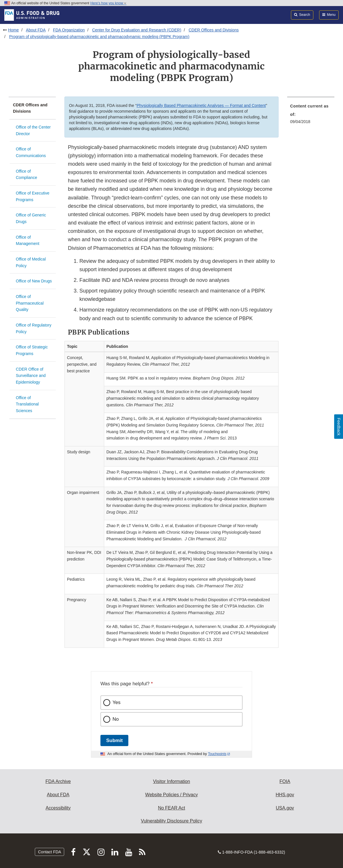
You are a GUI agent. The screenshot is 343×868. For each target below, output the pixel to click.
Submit (114, 740)
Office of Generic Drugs (31, 218)
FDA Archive (58, 781)
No (116, 719)
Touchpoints (217, 754)
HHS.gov (285, 795)
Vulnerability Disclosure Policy (172, 821)
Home (13, 30)
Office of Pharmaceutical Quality (30, 303)
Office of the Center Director (33, 130)
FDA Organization (69, 30)
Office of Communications (31, 152)
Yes (117, 702)
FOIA (285, 781)
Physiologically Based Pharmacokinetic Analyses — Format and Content (201, 105)
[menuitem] (311, 116)
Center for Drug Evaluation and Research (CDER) (137, 30)
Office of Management (28, 240)
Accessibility (58, 808)
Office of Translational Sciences (27, 404)
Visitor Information (172, 781)
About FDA (36, 30)
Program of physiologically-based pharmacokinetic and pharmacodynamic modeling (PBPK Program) (99, 37)
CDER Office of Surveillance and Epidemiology (31, 376)
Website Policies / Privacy (172, 795)
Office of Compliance (26, 174)
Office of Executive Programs (33, 196)
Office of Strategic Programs (32, 350)
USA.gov (285, 808)
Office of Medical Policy (31, 262)
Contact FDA (49, 852)
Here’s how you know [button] (108, 3)
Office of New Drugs (34, 281)
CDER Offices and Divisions (214, 30)
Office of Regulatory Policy (34, 328)
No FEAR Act (171, 808)
